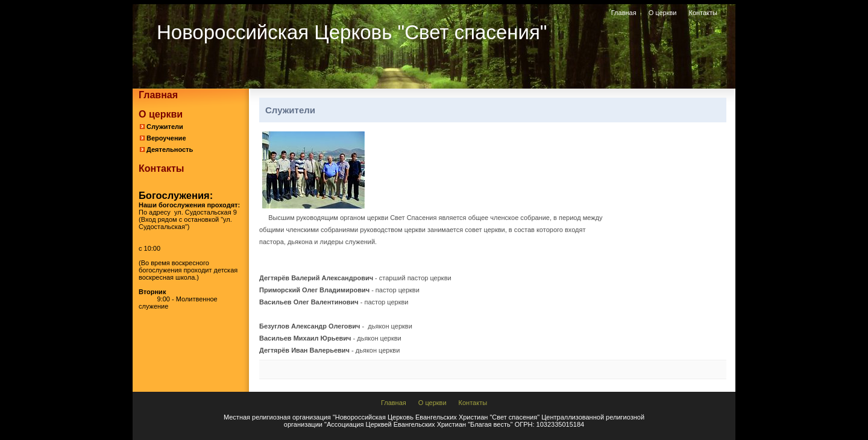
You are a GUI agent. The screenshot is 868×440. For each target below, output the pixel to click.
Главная (624, 13)
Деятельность (170, 149)
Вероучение (166, 138)
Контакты (703, 13)
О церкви (663, 13)
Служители (165, 127)
